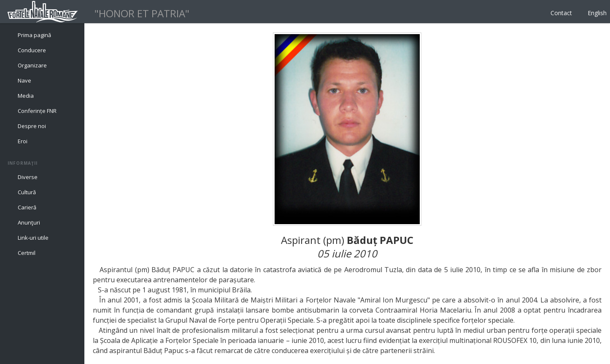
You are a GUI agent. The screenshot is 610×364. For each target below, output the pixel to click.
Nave (24, 80)
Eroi (23, 141)
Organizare (32, 65)
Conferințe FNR (37, 111)
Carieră (27, 207)
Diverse (28, 177)
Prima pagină (34, 35)
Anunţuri (29, 222)
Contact (561, 13)
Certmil (27, 253)
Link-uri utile (33, 238)
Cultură (27, 192)
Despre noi (32, 126)
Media (26, 96)
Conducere (32, 50)
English (597, 13)
